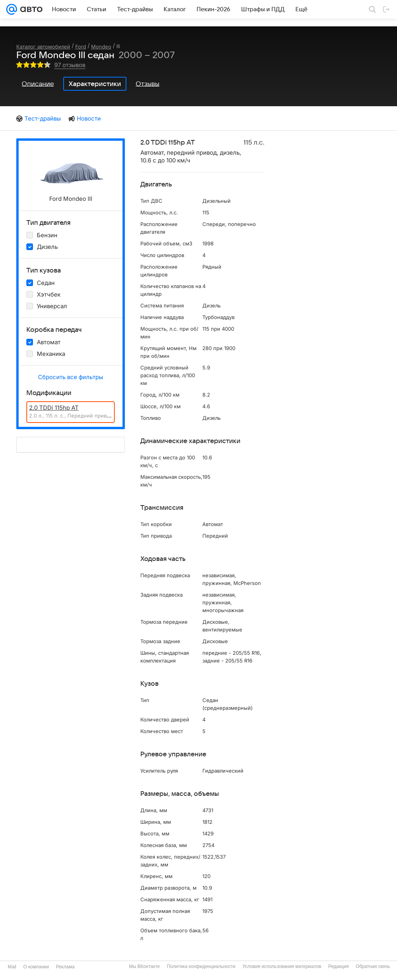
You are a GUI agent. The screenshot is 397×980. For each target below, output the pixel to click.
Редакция (339, 966)
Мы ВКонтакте (144, 966)
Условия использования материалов (282, 966)
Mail (12, 967)
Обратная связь (373, 966)
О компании (36, 967)
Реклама (65, 967)
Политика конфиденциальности (201, 966)
